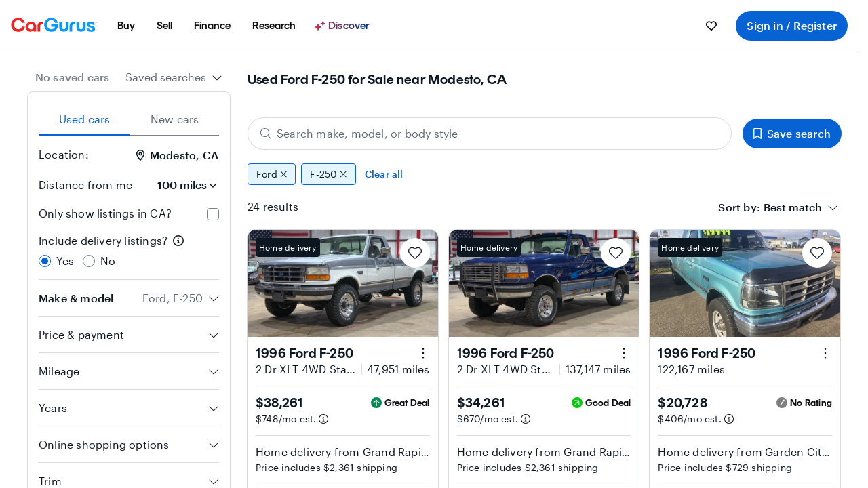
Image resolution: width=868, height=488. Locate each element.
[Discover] (344, 26)
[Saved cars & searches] (711, 26)
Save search (792, 133)
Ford (272, 174)
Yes (65, 261)
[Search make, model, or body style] (490, 134)
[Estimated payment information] (323, 419)
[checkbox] (213, 214)
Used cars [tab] (85, 119)
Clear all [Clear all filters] (384, 174)
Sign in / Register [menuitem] (792, 25)
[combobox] (174, 77)
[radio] (45, 261)
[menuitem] (126, 26)
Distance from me (85, 185)
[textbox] (793, 207)
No (108, 261)
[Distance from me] (181, 185)
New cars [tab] (175, 119)
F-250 (329, 174)
